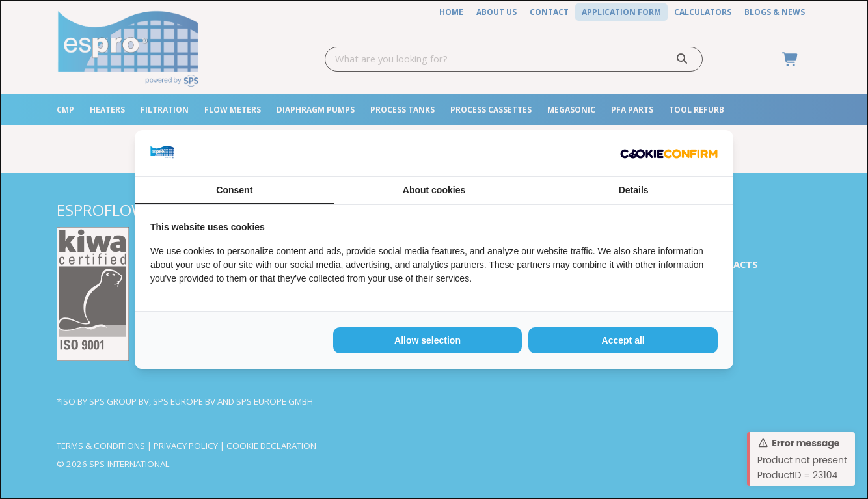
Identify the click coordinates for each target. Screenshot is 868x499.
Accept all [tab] (623, 340)
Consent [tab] (234, 190)
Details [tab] (634, 190)
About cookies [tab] (434, 190)
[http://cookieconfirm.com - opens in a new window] (669, 153)
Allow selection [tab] (427, 340)
